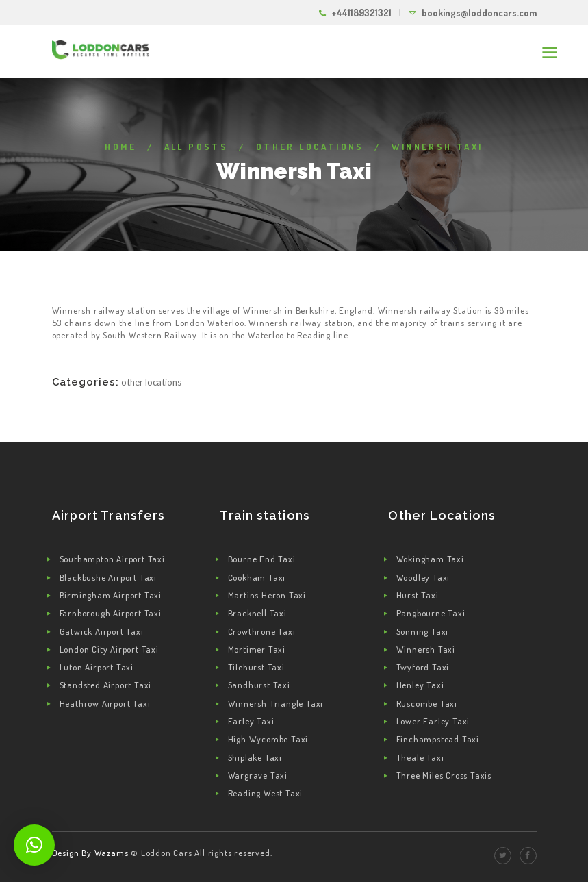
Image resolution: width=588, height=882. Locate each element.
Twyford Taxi (423, 667)
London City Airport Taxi (109, 649)
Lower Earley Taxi (433, 721)
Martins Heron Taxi (267, 595)
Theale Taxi (420, 757)
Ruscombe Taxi (427, 703)
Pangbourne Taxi (431, 613)
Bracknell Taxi (257, 613)
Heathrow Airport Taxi (105, 703)
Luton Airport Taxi (97, 667)
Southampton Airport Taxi (112, 559)
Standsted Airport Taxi (106, 685)
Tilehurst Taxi (256, 667)
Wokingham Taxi (430, 559)
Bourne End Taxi (262, 559)
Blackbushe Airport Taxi (108, 577)
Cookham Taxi (257, 577)
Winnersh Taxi (426, 649)
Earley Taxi (251, 721)
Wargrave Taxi (258, 775)
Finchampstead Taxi (438, 739)
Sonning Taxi (423, 631)
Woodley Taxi (423, 577)
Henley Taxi (420, 685)
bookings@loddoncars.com (479, 13)
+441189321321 (361, 13)
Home (120, 147)
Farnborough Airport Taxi (111, 613)
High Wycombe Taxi (268, 739)
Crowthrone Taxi (262, 631)
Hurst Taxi (418, 595)
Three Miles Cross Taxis (444, 775)
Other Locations (310, 147)
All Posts (196, 147)
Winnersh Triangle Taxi (276, 703)
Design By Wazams (90, 853)
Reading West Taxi (266, 793)
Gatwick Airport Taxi (102, 631)
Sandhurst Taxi (259, 685)
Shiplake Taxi (255, 757)
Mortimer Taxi (257, 649)
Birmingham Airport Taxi (111, 595)
